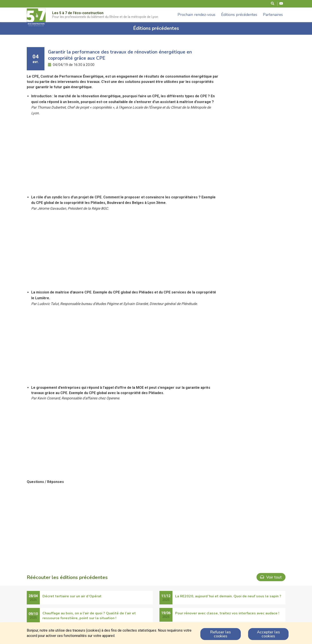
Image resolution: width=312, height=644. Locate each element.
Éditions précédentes (239, 15)
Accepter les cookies (268, 634)
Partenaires (273, 15)
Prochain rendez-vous (196, 15)
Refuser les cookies (220, 634)
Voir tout (271, 577)
